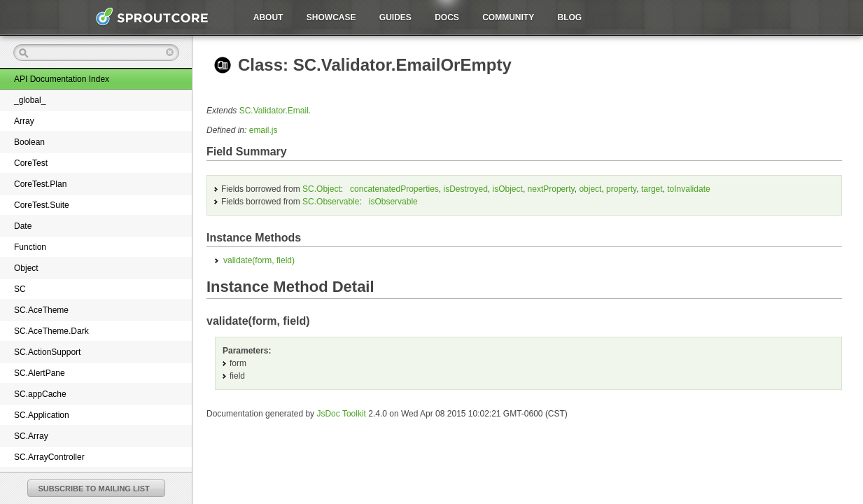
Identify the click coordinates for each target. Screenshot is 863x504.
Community (508, 17)
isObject (508, 189)
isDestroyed (466, 189)
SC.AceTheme (41, 310)
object (590, 189)
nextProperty (551, 189)
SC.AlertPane (40, 373)
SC (20, 289)
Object (26, 268)
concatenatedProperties (394, 189)
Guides (395, 17)
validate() (259, 260)
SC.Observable (331, 202)
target (652, 189)
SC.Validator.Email (274, 111)
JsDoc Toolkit (341, 414)
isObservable (393, 202)
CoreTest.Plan (40, 184)
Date (23, 226)
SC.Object (322, 189)
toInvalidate (688, 189)
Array (24, 121)
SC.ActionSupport (47, 352)
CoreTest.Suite (42, 205)
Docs (447, 17)
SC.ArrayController (49, 457)
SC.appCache (40, 394)
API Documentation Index (62, 79)
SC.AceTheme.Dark (51, 331)
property (621, 189)
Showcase (331, 17)
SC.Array (31, 436)
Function (30, 247)
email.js (264, 130)
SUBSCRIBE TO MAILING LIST (94, 489)
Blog (570, 17)
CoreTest (31, 163)
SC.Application (42, 415)
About (268, 17)
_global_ (30, 100)
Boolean (29, 142)
